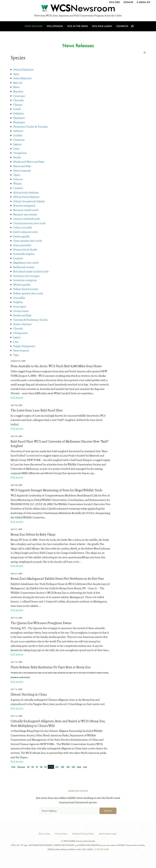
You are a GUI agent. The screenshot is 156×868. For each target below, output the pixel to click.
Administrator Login (108, 834)
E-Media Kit (144, 2)
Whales (17, 184)
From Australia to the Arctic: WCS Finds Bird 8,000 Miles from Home (56, 366)
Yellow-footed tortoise (26, 289)
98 (41, 767)
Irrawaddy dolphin (24, 254)
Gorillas (18, 135)
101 (57, 767)
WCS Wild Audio (102, 26)
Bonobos (18, 92)
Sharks (17, 157)
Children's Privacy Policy (83, 834)
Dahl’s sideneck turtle (26, 232)
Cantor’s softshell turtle (27, 219)
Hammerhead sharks (25, 250)
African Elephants (23, 70)
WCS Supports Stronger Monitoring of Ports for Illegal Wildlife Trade (56, 490)
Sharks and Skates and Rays (29, 162)
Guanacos (19, 140)
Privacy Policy (61, 834)
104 (73, 767)
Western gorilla (22, 285)
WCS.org (115, 2)
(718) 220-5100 (102, 849)
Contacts (122, 26)
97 (37, 767)
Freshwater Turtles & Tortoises (30, 127)
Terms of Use (44, 834)
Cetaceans (19, 96)
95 (28, 767)
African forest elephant (26, 197)
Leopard (18, 258)
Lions (16, 149)
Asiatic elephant (22, 324)
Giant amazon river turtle (28, 241)
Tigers (17, 175)
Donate (128, 2)
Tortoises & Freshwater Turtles (30, 320)
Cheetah (18, 329)
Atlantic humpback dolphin (29, 201)
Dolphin (18, 302)
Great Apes (20, 307)
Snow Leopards (22, 171)
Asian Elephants (22, 78)
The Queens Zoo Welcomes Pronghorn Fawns (41, 623)
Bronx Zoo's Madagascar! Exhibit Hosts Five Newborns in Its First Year (57, 579)
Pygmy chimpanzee (24, 346)
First (13, 767)
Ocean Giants (21, 311)
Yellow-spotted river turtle (28, 293)
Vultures (18, 179)
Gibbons (18, 131)
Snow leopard (21, 351)
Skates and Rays (22, 166)
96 (33, 767)
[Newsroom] (78, 9)
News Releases (34, 26)
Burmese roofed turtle (26, 210)
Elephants (19, 118)
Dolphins (18, 114)
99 (45, 767)
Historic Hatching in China (29, 695)
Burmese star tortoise (25, 215)
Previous (21, 767)
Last (85, 767)
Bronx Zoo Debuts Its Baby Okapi (33, 535)
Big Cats (18, 83)
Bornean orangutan (24, 206)
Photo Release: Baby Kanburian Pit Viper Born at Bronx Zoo (51, 667)
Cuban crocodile (23, 228)
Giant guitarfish (22, 245)
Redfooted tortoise (24, 267)
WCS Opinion (55, 26)
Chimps (18, 105)
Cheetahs (19, 100)
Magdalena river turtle (26, 263)
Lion (16, 342)
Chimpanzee (21, 333)
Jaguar (17, 337)
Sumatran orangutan (25, 280)
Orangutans (20, 153)
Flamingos (19, 122)
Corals (17, 109)
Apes (16, 74)
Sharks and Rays (22, 315)
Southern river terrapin (26, 276)
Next (79, 767)
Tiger (16, 355)
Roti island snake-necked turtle (31, 271)
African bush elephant (26, 193)
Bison (16, 87)
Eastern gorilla (21, 236)
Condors (18, 188)
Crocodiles (19, 298)
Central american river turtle (29, 223)
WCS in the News (77, 26)
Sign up (108, 811)
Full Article (17, 398)
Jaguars (17, 144)
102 (62, 767)
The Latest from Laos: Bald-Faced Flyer (37, 410)
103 (68, 767)
